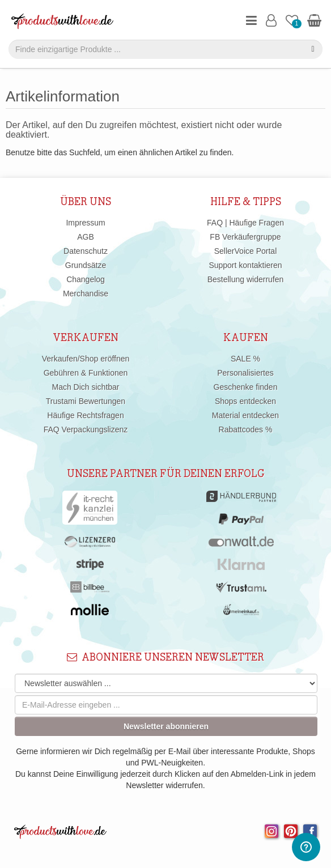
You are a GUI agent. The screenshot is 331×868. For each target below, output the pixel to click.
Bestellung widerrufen (246, 279)
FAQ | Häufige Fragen (245, 223)
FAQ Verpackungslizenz (86, 429)
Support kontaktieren (245, 265)
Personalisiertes (245, 373)
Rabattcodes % (246, 429)
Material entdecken (245, 415)
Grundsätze (86, 265)
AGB (86, 237)
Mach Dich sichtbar (85, 387)
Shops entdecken (245, 401)
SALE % (245, 359)
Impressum (85, 223)
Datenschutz (86, 251)
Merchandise (86, 293)
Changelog (86, 279)
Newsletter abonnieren (166, 726)
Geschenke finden (246, 387)
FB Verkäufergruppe (245, 237)
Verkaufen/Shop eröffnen (86, 359)
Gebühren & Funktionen (86, 373)
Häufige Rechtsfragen (85, 415)
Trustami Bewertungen (86, 401)
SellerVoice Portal (246, 251)
